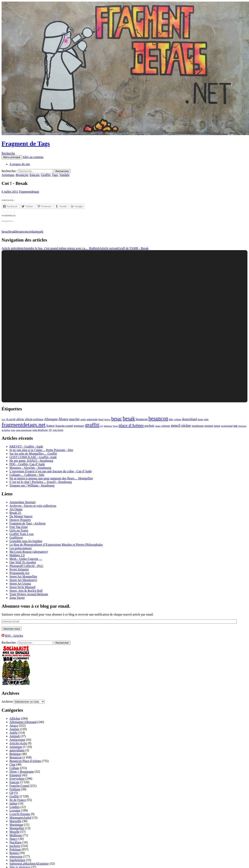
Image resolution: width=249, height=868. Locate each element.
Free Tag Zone (19, 527)
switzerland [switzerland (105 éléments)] (227, 426)
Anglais (14, 729)
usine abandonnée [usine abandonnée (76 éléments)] (24, 430)
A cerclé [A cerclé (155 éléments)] (11, 419)
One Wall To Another (23, 562)
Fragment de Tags (26, 144)
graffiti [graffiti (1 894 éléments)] (92, 425)
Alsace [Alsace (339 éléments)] (63, 419)
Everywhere (17, 779)
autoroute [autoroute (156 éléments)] (92, 419)
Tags (55, 175)
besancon (22, 232)
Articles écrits (18, 743)
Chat (12, 764)
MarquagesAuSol (20, 818)
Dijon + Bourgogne (22, 772)
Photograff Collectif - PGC (26, 566)
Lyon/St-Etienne (20, 814)
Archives (7, 702)
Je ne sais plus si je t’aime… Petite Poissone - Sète (41, 450)
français (34, 175)
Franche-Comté (19, 786)
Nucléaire (16, 842)
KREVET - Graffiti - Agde (26, 446)
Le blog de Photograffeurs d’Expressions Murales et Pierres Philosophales (56, 545)
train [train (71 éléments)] (13, 430)
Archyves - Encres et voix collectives (33, 506)
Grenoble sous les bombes (26, 541)
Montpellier (17, 828)
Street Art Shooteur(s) (23, 580)
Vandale (64, 175)
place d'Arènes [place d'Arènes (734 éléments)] (131, 425)
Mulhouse (16, 835)
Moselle (15, 832)
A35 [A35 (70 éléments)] (3, 419)
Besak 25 (15, 513)
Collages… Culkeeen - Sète (27, 475)
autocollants (17, 750)
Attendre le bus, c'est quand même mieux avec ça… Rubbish (51, 248)
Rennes (14, 853)
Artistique (8, 175)
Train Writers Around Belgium (29, 594)
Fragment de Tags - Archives (27, 523)
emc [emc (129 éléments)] (206, 419)
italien (13, 803)
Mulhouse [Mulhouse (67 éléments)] (108, 426)
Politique (15, 849)
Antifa (13, 733)
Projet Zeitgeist (19, 569)
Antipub (15, 736)
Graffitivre (16, 538)
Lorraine (15, 810)
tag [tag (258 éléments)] (236, 426)
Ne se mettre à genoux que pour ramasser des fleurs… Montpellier (51, 478)
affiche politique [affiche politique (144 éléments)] (34, 419)
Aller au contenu (33, 157)
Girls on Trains (19, 530)
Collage (14, 768)
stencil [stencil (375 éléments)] (176, 425)
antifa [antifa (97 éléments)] (83, 419)
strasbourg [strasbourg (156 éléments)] (198, 426)
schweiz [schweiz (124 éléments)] (166, 426)
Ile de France (18, 800)
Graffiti (46, 175)
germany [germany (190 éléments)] (79, 426)
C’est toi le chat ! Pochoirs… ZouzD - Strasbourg (41, 482)
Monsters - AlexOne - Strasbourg (30, 468)
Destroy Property (20, 520)
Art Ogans (16, 509)
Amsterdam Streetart (22, 502)
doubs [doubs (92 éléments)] (201, 419)
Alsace (14, 726)
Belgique (15, 754)
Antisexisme (17, 740)
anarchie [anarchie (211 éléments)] (74, 419)
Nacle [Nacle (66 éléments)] (115, 426)
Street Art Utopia (20, 584)
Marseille (15, 821)
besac (5, 232)
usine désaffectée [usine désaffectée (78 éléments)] (40, 430)
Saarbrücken (17, 860)
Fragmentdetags (29, 192)
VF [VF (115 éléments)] (50, 430)
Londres (15, 807)
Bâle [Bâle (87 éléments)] (171, 419)
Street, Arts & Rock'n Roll (26, 591)
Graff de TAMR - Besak (124, 248)
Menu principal (12, 157)
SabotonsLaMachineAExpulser (29, 864)
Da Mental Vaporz (21, 516)
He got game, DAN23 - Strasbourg (31, 461)
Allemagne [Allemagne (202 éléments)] (51, 419)
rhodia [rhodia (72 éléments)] (158, 426)
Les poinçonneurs (21, 548)
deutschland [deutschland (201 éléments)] (189, 419)
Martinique (16, 825)
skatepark (37, 232)
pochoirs (15, 846)
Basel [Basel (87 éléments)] (101, 419)
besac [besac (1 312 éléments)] (117, 419)
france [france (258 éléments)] (50, 426)
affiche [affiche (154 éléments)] (20, 419)
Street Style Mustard (22, 587)
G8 (11, 793)
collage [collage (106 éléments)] (178, 419)
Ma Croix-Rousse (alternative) (29, 552)
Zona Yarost (17, 598)
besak (12, 232)
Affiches (15, 718)
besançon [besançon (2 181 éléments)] (158, 418)
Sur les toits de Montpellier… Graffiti (33, 454)
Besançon (22, 175)
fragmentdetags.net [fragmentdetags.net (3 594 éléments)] (24, 425)
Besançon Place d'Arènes (25, 761)
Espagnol (15, 775)
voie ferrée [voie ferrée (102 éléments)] (58, 430)
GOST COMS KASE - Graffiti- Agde (33, 457)
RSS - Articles (14, 636)
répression (16, 856)
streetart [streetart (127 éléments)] (209, 426)
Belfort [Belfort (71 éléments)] (107, 419)
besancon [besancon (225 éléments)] (142, 419)
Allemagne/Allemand (23, 722)
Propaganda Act (19, 573)
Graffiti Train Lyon (21, 534)
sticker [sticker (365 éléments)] (186, 425)
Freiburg (15, 789)
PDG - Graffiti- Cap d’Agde (27, 464)
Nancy (14, 839)
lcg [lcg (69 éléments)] (102, 426)
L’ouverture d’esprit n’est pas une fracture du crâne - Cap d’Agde (51, 471)
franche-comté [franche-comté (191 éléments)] (64, 426)
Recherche (8, 153)
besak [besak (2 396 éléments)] (129, 418)
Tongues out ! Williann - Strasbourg (32, 485)
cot (29, 232)
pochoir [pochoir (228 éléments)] (149, 426)
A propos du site (20, 164)
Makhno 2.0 (17, 555)
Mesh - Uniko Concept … (26, 559)
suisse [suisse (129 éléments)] (217, 426)
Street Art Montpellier (23, 576)
